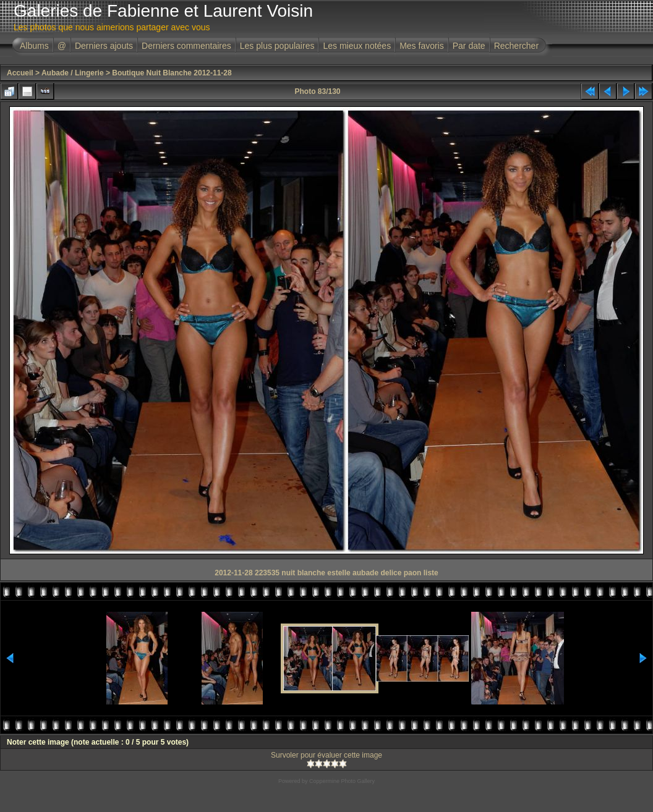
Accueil (20, 73)
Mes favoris (422, 46)
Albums (34, 46)
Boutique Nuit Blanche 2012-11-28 (172, 73)
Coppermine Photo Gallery (342, 781)
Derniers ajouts (104, 46)
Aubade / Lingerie (73, 73)
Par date (469, 46)
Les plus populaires (277, 46)
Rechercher (516, 46)
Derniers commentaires (186, 46)
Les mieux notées (357, 46)
